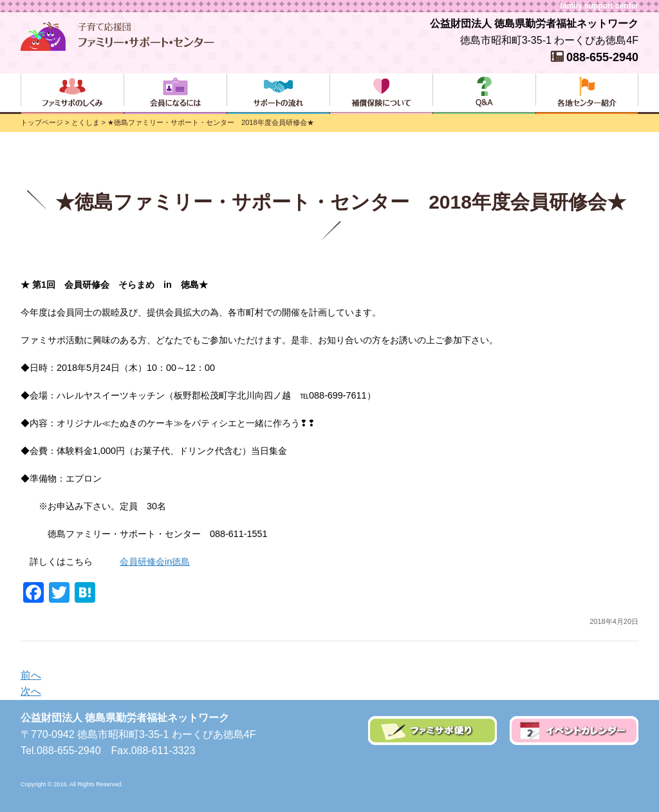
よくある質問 (484, 94)
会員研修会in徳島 (155, 562)
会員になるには (175, 94)
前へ (31, 675)
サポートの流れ (278, 94)
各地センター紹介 (587, 94)
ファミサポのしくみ (72, 94)
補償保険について (381, 94)
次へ (31, 691)
